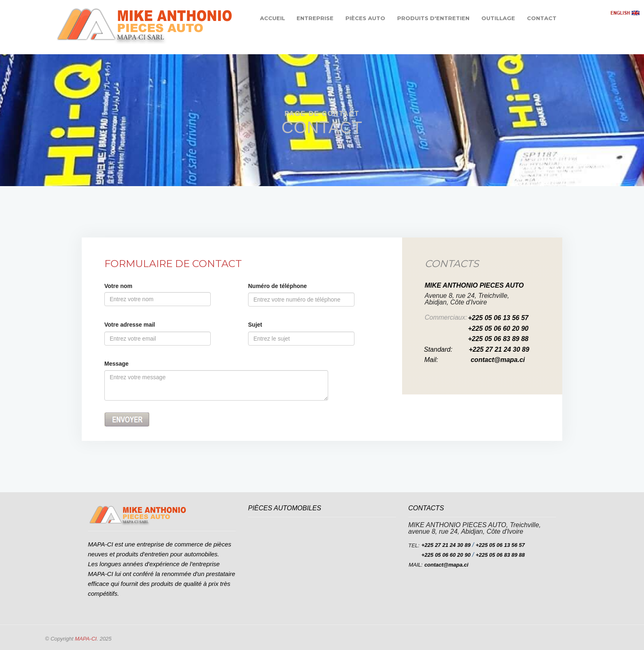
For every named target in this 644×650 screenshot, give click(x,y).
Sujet (255, 325)
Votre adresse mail (130, 325)
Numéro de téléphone (277, 286)
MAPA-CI (86, 639)
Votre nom (118, 286)
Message (116, 364)
